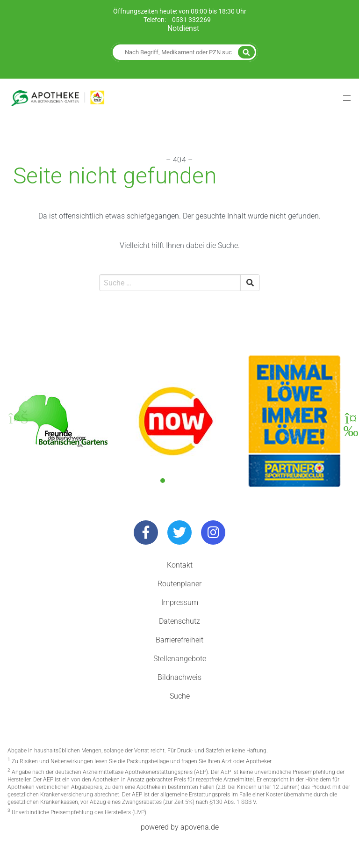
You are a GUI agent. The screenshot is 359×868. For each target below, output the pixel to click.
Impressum (180, 602)
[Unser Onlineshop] (176, 421)
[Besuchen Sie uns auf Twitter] (179, 532)
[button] (163, 481)
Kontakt (180, 565)
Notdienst (183, 28)
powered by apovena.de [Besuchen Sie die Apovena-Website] (180, 827)
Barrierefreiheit (179, 640)
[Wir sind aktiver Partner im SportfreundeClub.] (294, 421)
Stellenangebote (180, 659)
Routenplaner (179, 584)
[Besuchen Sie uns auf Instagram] (213, 532)
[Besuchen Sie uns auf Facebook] (146, 532)
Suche (180, 696)
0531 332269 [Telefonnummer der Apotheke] (191, 20)
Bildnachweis (179, 677)
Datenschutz (179, 621)
